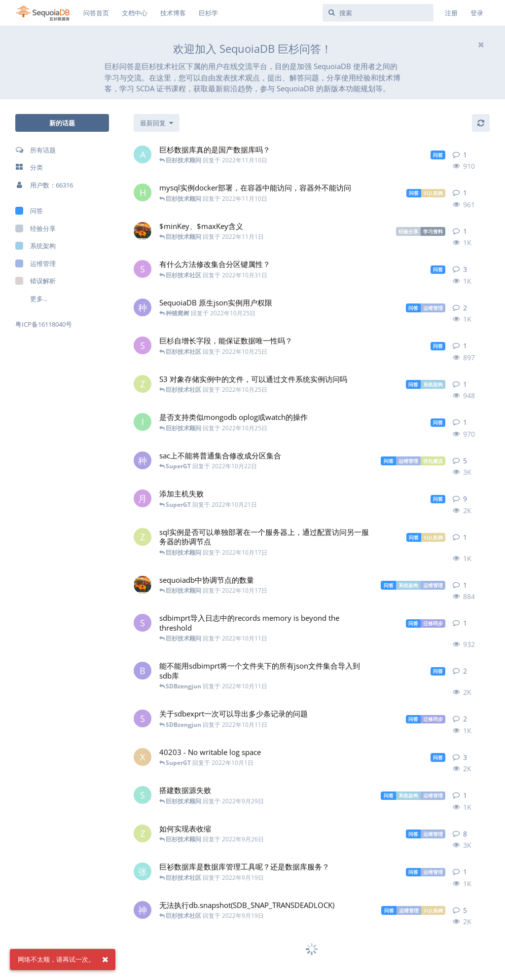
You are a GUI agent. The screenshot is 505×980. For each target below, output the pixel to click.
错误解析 (36, 281)
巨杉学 (208, 13)
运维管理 (36, 264)
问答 (29, 211)
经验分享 (36, 228)
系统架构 (36, 246)
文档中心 (135, 13)
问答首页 (96, 13)
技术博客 (173, 13)
